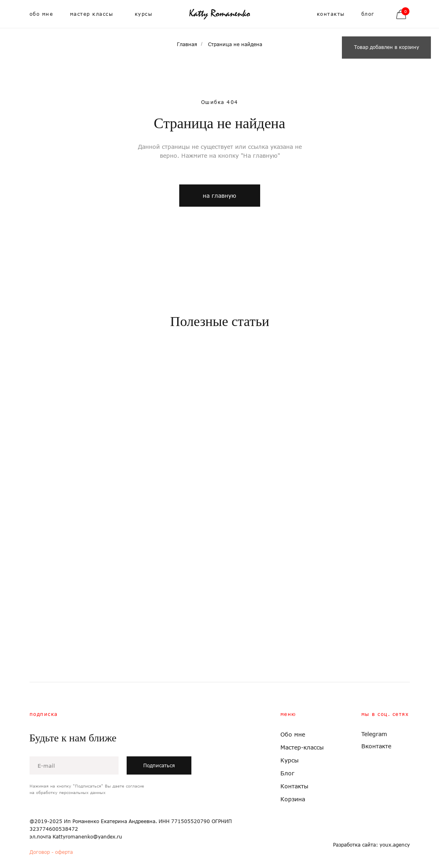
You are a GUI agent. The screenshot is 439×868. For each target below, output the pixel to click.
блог (368, 14)
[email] (74, 765)
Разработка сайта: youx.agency (371, 845)
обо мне (41, 14)
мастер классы (92, 14)
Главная (187, 44)
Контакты (294, 786)
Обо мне (293, 734)
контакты (331, 14)
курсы (144, 14)
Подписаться (159, 765)
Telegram (374, 734)
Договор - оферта (51, 852)
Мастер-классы (302, 747)
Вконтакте (376, 746)
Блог (287, 773)
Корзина (293, 799)
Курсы (289, 760)
